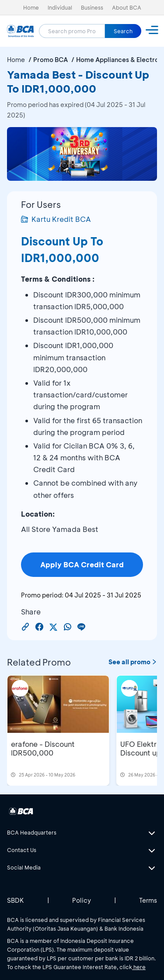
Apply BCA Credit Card (82, 564)
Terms (148, 900)
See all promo (133, 662)
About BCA (127, 7)
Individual (60, 7)
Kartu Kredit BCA (56, 219)
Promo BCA (51, 60)
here (139, 967)
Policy (82, 900)
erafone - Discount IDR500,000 (43, 748)
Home (31, 7)
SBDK (16, 900)
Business (92, 7)
